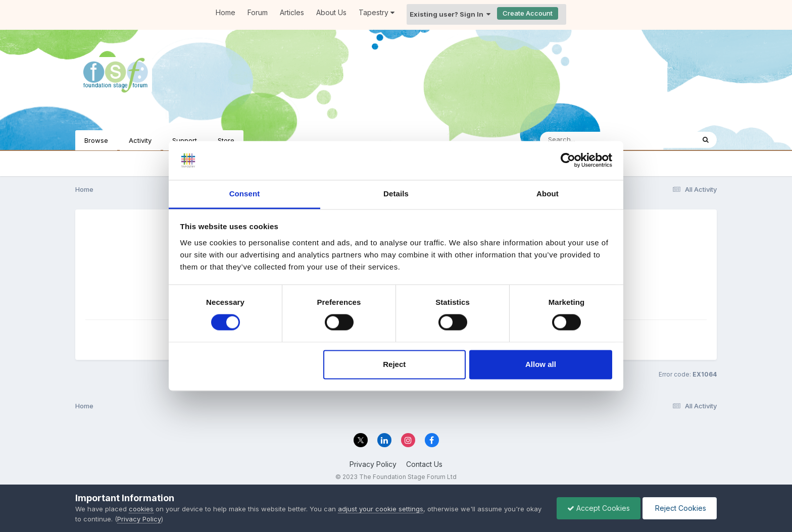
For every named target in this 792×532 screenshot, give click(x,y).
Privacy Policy (373, 464)
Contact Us (424, 464)
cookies (141, 509)
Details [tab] (396, 194)
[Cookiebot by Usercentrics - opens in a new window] (568, 161)
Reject (394, 364)
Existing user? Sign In (450, 14)
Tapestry (377, 12)
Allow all (541, 364)
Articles (292, 12)
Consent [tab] (245, 194)
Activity (140, 140)
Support (185, 140)
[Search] (590, 140)
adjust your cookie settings (381, 509)
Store (226, 140)
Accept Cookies (599, 508)
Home (226, 12)
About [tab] (548, 194)
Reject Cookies (680, 508)
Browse (96, 140)
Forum (258, 12)
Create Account (528, 13)
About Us (331, 12)
